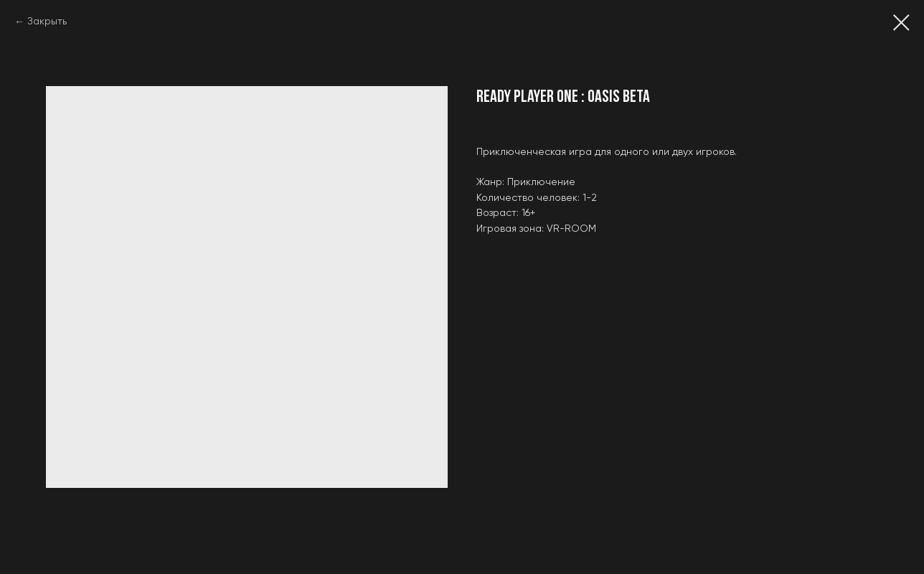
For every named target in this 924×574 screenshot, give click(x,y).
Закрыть (47, 22)
